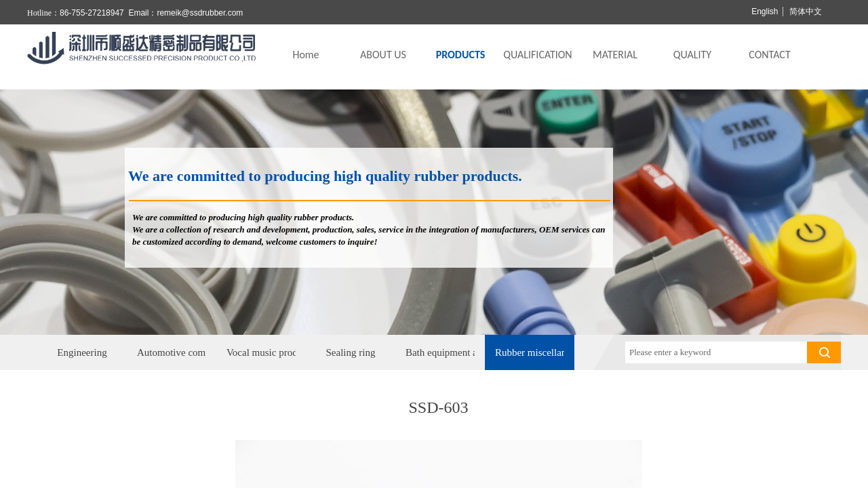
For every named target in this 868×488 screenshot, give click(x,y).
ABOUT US (383, 55)
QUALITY (692, 55)
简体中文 (806, 12)
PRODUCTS (461, 55)
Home (305, 55)
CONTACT (769, 55)
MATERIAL (615, 55)
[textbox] (716, 352)
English (765, 12)
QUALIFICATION (537, 55)
